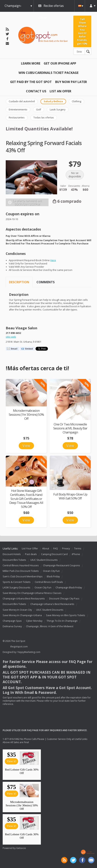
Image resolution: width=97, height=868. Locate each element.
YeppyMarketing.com (29, 652)
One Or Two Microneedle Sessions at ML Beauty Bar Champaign (70, 428)
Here (53, 260)
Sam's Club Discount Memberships (23, 576)
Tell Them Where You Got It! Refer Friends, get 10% (82, 31)
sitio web (11, 337)
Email (14, 349)
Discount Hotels (12, 554)
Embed (29, 349)
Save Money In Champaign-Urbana (22, 615)
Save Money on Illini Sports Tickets (66, 615)
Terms (78, 548)
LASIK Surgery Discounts (17, 588)
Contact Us (36, 91)
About (46, 548)
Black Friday (53, 576)
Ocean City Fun (51, 571)
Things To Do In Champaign (62, 621)
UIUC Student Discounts (44, 560)
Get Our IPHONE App (60, 63)
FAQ (56, 548)
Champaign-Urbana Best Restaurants (24, 599)
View (26, 446)
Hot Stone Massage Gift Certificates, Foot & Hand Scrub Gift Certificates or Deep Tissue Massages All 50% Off (26, 499)
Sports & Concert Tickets (17, 582)
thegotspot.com (19, 647)
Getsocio (21, 848)
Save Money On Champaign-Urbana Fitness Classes (32, 593)
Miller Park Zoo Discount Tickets (21, 571)
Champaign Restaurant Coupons (61, 565)
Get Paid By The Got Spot (31, 82)
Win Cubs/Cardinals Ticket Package (48, 73)
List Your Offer (30, 548)
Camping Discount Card (54, 554)
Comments (46, 282)
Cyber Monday (34, 621)
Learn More (31, 63)
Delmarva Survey (12, 626)
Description (19, 282)
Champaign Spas (12, 621)
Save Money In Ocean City (17, 610)
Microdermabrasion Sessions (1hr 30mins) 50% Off (26, 414)
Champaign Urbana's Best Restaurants (52, 604)
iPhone (76, 554)
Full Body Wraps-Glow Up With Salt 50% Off (70, 496)
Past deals (31, 554)
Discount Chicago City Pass (64, 599)
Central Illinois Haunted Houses (21, 565)
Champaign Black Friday (69, 588)
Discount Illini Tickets (14, 560)
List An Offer (60, 91)
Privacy (66, 548)
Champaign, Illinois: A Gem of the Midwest (50, 626)
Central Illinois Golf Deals (49, 582)
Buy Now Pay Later (71, 82)
